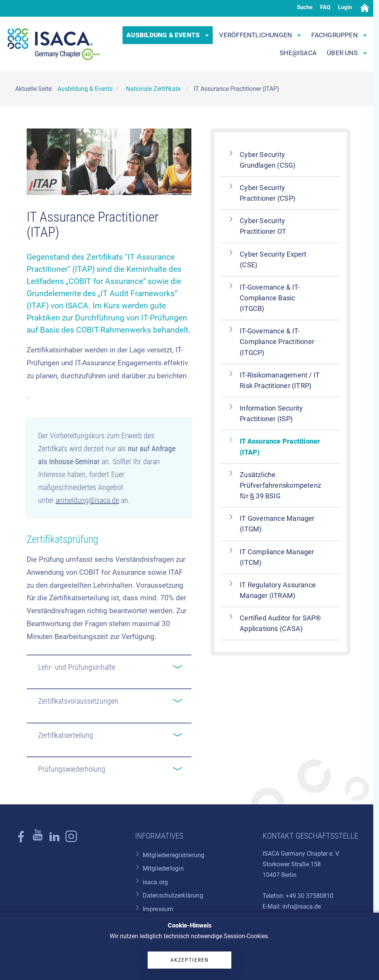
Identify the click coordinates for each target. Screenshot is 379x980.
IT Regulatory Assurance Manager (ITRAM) (278, 590)
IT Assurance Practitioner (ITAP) (280, 447)
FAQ (325, 7)
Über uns (347, 53)
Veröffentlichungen (260, 35)
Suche (305, 7)
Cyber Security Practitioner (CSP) (268, 193)
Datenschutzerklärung (173, 895)
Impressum (158, 909)
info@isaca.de (302, 906)
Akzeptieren (190, 960)
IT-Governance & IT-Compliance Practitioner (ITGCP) (277, 342)
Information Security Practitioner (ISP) (271, 414)
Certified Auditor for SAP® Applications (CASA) (280, 623)
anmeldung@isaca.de (87, 500)
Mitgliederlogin (163, 868)
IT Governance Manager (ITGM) (277, 524)
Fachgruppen (339, 35)
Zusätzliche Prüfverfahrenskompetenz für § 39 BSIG (280, 485)
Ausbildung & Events (168, 35)
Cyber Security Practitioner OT (263, 226)
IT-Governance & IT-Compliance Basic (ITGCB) (270, 298)
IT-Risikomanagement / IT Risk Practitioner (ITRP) (280, 381)
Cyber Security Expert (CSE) (273, 260)
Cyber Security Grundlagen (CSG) (268, 160)
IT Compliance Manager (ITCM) (277, 557)
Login (345, 7)
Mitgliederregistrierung (174, 855)
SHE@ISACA (298, 53)
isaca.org (155, 882)
